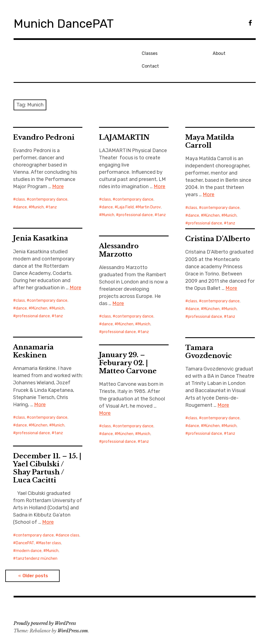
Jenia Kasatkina (40, 226)
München (212, 203)
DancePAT (25, 530)
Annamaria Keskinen (33, 339)
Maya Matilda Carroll (210, 129)
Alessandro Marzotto (119, 237)
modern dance (29, 538)
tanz (53, 195)
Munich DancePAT (69, 23)
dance (21, 195)
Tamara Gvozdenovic (209, 339)
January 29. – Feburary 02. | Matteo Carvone (128, 350)
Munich (38, 195)
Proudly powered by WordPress (45, 611)
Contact (227, 53)
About (186, 53)
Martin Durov (149, 195)
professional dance (136, 202)
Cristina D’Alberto (218, 226)
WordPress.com (73, 618)
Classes (148, 53)
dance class (69, 522)
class (20, 187)
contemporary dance (48, 187)
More (58, 174)
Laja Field (125, 195)
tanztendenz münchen (37, 546)
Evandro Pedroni (44, 125)
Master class (50, 530)
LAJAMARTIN (124, 125)
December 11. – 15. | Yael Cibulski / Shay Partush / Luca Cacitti (47, 455)
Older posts (35, 563)
